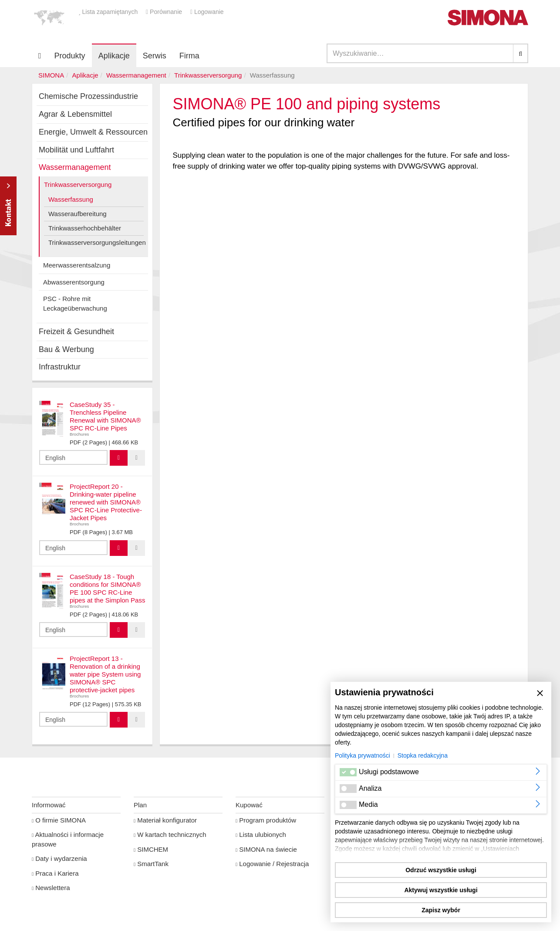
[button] (49, 17)
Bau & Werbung (66, 349)
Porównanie (165, 12)
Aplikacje (114, 56)
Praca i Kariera (55, 873)
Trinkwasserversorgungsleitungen (96, 242)
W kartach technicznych (170, 835)
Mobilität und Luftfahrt (76, 150)
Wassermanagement (136, 75)
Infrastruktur (60, 367)
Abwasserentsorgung (74, 282)
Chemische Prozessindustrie (88, 96)
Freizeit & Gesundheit (76, 332)
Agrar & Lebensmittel (75, 114)
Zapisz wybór (441, 910)
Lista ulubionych (261, 835)
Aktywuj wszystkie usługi (441, 890)
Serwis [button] (155, 56)
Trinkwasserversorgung (208, 75)
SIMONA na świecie (266, 849)
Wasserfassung (71, 199)
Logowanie (207, 12)
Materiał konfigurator (165, 820)
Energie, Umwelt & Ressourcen (93, 132)
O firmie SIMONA (59, 820)
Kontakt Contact (8, 206)
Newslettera (51, 888)
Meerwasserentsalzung (77, 265)
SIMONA (51, 75)
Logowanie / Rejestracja (272, 864)
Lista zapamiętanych (109, 12)
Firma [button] (189, 56)
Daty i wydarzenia (59, 858)
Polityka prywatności (363, 755)
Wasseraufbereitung (78, 214)
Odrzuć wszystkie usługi (441, 870)
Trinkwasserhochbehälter (85, 228)
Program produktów (266, 820)
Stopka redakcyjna (423, 755)
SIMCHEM (151, 849)
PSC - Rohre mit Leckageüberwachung (75, 303)
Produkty (70, 56)
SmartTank (151, 864)
